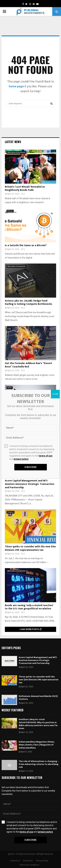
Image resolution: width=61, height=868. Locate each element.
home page (16, 86)
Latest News (13, 142)
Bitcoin (10, 211)
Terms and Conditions (29, 865)
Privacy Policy (42, 861)
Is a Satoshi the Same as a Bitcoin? (26, 245)
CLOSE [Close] (55, 394)
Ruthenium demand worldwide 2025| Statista (38, 698)
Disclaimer (28, 861)
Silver (10, 388)
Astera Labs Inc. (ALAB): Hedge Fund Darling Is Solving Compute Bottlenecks (29, 302)
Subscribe (30, 840)
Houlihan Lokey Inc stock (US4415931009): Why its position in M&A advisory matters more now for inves (38, 724)
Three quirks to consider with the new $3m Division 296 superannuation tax (30, 548)
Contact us (15, 861)
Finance (10, 512)
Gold (9, 329)
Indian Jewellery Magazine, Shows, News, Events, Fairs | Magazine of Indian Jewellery (37, 745)
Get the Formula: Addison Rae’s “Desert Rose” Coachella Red (28, 365)
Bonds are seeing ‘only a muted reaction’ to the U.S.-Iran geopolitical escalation (29, 607)
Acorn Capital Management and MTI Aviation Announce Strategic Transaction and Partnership (30, 484)
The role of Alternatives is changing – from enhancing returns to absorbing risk (39, 764)
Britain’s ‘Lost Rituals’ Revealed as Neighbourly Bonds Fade (25, 189)
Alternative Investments (16, 152)
